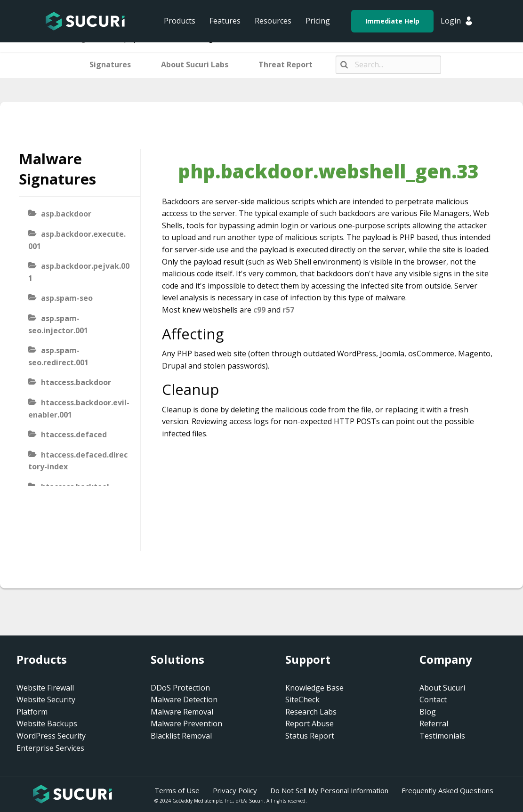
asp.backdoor (66, 214)
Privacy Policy (235, 790)
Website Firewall (45, 688)
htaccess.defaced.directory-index (78, 461)
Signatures (110, 64)
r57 (288, 310)
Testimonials (442, 736)
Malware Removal (182, 712)
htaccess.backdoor (76, 382)
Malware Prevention (186, 724)
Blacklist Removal (181, 736)
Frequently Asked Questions (447, 790)
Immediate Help (392, 21)
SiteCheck (302, 699)
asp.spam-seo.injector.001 (58, 324)
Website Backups (47, 724)
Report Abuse (310, 724)
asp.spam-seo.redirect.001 (58, 356)
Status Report (310, 736)
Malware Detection (184, 699)
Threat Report (286, 64)
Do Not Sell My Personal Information (329, 790)
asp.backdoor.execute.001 (77, 240)
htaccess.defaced (74, 434)
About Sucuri (442, 688)
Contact (433, 699)
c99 (259, 310)
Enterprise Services (50, 748)
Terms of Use (177, 790)
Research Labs (311, 712)
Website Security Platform (46, 706)
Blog (428, 712)
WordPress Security (51, 736)
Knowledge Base (314, 688)
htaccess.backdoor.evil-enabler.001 (79, 409)
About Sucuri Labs (195, 64)
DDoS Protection (180, 688)
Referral (434, 724)
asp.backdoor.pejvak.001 (79, 272)
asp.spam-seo (67, 298)
